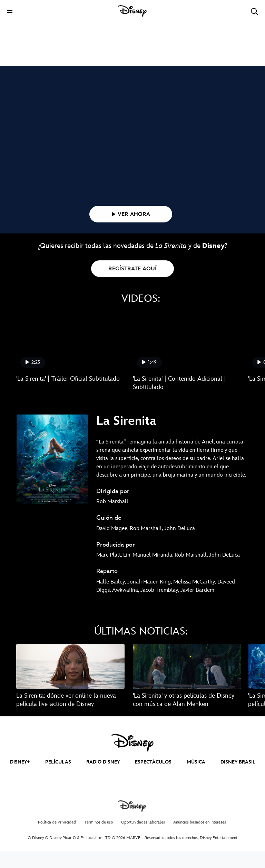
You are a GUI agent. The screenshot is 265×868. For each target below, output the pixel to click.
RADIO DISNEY (103, 779)
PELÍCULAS (58, 779)
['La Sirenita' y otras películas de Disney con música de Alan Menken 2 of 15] (187, 683)
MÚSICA (196, 779)
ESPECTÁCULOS (153, 779)
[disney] (132, 759)
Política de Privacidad (57, 839)
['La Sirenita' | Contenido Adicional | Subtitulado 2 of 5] (187, 358)
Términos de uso (99, 839)
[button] (10, 11)
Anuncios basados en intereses (200, 839)
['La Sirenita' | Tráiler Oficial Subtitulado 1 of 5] (70, 358)
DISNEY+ (20, 779)
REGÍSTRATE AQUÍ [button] (132, 285)
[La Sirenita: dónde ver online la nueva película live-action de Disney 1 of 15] (70, 683)
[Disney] (132, 11)
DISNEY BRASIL (238, 779)
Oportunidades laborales (143, 839)
